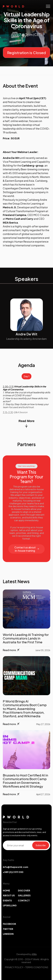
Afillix (34, 954)
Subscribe (41, 845)
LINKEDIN (8, 934)
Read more (11, 650)
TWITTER (8, 929)
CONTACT (24, 900)
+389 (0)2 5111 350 (13, 872)
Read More (26, 424)
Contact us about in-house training (27, 549)
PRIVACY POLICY (14, 967)
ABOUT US (9, 895)
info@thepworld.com (15, 867)
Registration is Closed (26, 53)
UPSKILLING (10, 905)
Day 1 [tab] (26, 376)
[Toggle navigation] (48, 6)
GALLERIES (24, 895)
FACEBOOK (9, 924)
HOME (6, 890)
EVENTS (7, 900)
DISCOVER (24, 890)
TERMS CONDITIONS (37, 967)
